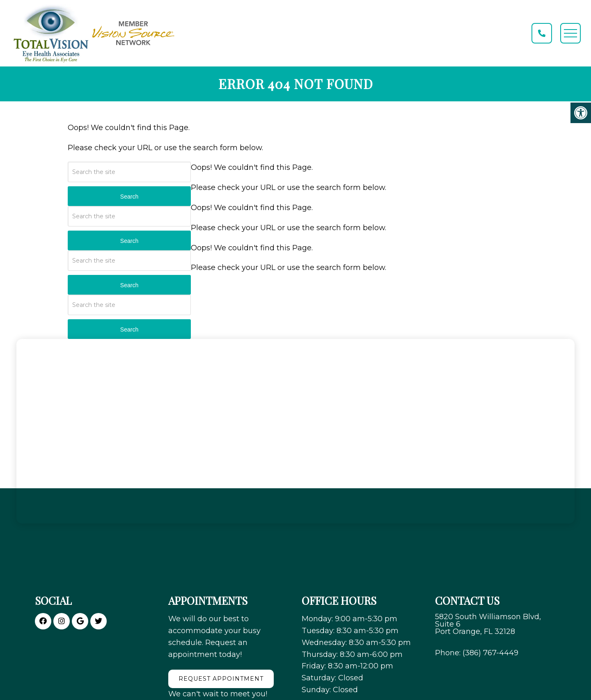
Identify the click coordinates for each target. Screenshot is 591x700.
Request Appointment (221, 679)
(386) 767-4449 (490, 653)
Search (129, 197)
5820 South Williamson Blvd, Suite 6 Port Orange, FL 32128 (488, 624)
